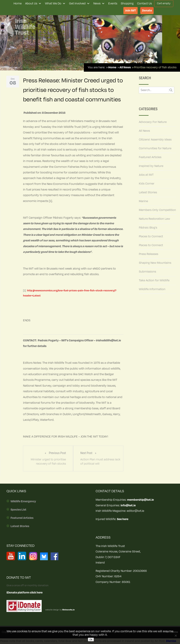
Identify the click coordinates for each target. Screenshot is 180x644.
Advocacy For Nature (153, 122)
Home (18, 4)
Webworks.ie (68, 610)
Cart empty (164, 3)
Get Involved (79, 4)
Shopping (127, 4)
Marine (143, 201)
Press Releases (149, 254)
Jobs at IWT (146, 175)
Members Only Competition (157, 210)
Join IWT (131, 11)
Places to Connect (151, 236)
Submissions (147, 272)
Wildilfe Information (152, 289)
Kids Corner (147, 184)
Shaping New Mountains (155, 263)
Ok (91, 640)
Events (113, 4)
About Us (33, 4)
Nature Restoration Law (154, 219)
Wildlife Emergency (23, 501)
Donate (147, 11)
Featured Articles (150, 157)
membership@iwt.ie (140, 500)
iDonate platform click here (25, 593)
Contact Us (144, 4)
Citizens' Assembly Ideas (155, 140)
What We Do (55, 4)
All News (144, 131)
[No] (176, 636)
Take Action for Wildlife (154, 280)
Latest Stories (148, 192)
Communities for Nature (155, 148)
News (99, 4)
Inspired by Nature (151, 166)
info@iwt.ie (128, 505)
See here (123, 519)
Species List (18, 510)
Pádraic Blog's (148, 228)
